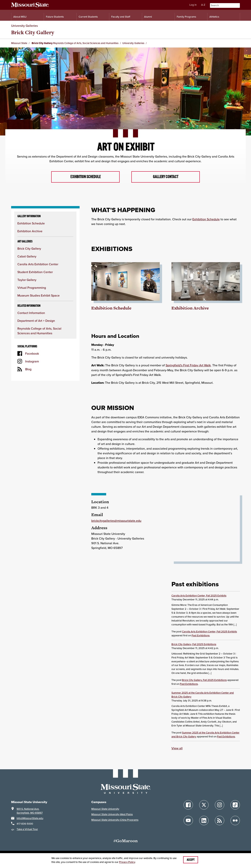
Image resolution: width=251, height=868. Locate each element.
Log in (193, 5)
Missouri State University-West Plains (112, 815)
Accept (191, 860)
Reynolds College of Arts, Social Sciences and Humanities (86, 43)
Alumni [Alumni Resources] (148, 17)
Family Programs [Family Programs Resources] (186, 17)
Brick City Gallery (29, 249)
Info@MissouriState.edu (30, 818)
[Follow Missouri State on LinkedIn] (204, 821)
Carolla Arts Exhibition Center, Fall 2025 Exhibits (199, 596)
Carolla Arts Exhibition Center (38, 264)
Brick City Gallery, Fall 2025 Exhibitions (194, 644)
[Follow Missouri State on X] (204, 805)
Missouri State (19, 43)
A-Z (203, 5)
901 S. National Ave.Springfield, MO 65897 (30, 811)
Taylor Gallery (27, 280)
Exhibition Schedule (86, 177)
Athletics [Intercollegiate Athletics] (214, 17)
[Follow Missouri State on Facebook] (188, 805)
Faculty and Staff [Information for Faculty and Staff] (121, 17)
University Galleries (24, 26)
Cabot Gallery (27, 256)
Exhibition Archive (30, 231)
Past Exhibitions (201, 636)
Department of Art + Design (36, 321)
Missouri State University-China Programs (115, 820)
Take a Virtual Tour (27, 829)
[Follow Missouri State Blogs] (220, 821)
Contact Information (31, 313)
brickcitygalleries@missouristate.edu (116, 521)
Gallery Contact (165, 177)
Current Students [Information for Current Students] (88, 17)
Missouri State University (105, 809)
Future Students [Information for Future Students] (55, 17)
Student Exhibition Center (35, 272)
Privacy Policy (127, 862)
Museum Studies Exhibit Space (39, 296)
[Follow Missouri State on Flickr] (235, 821)
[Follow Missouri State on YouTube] (188, 821)
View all (177, 749)
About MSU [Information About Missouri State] (20, 17)
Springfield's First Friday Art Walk (188, 366)
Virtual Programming (32, 288)
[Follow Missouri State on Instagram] (220, 805)
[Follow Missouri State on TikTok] (235, 805)
